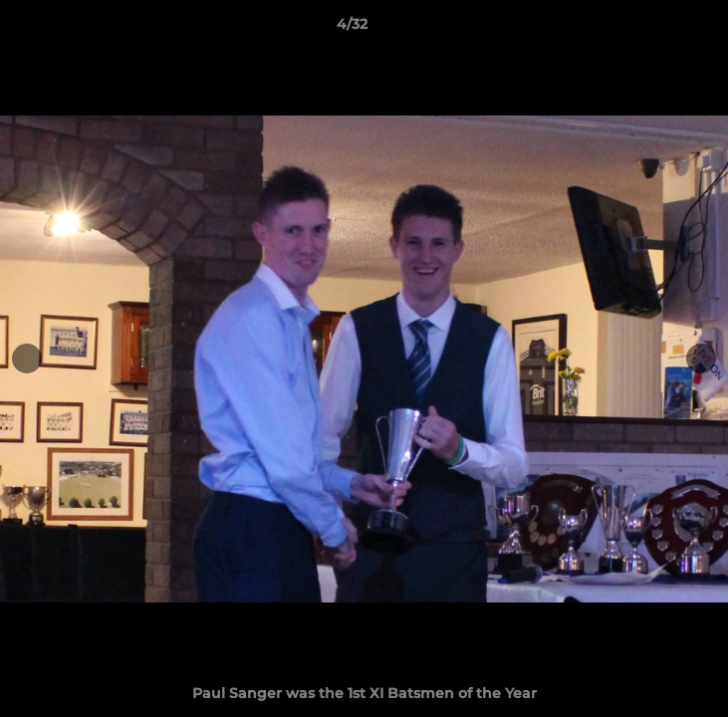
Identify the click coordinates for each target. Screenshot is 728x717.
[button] (656, 29)
